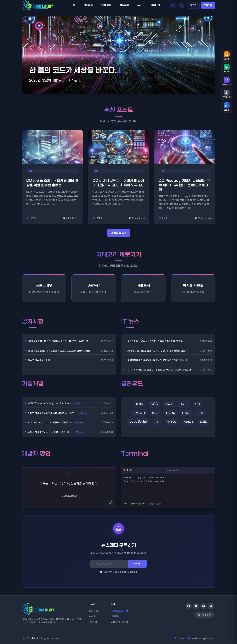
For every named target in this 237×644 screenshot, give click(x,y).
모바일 (204, 422)
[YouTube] (196, 606)
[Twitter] (211, 606)
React (169, 404)
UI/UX (170, 413)
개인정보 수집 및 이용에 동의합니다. (119, 572)
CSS (154, 404)
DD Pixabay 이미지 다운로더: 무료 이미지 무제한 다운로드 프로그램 (185, 185)
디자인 (183, 404)
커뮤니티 (155, 5)
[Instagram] (203, 606)
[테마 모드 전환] (173, 5)
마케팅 (197, 404)
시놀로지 (124, 5)
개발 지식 (106, 5)
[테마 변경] (205, 615)
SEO (200, 413)
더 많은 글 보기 (119, 233)
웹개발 (140, 404)
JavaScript (138, 422)
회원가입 (208, 5)
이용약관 (115, 617)
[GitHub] (189, 606)
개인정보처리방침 (119, 611)
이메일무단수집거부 (120, 622)
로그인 (193, 5)
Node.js (188, 422)
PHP (157, 422)
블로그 (155, 413)
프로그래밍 (139, 413)
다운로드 (88, 5)
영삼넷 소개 (95, 611)
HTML (186, 413)
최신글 (92, 617)
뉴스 (140, 5)
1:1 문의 (93, 622)
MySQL (172, 422)
